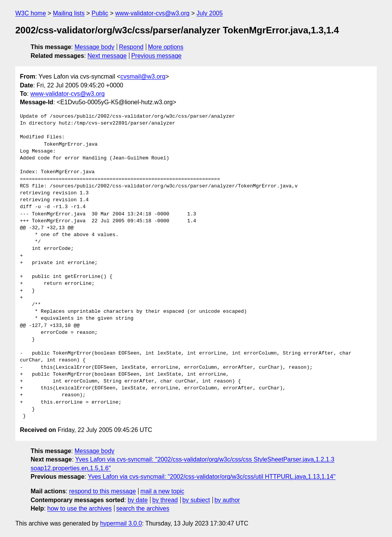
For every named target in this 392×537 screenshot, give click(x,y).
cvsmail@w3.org (143, 76)
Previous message (157, 56)
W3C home (31, 13)
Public (100, 13)
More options (166, 47)
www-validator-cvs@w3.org (152, 13)
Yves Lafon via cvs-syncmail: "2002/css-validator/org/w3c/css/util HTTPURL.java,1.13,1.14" (212, 477)
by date (137, 500)
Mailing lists (69, 13)
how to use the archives (80, 508)
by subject (196, 500)
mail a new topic (163, 491)
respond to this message (102, 491)
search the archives (143, 508)
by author (227, 500)
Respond (131, 47)
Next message (107, 56)
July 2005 (210, 13)
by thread (165, 500)
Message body (95, 47)
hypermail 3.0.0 (121, 523)
